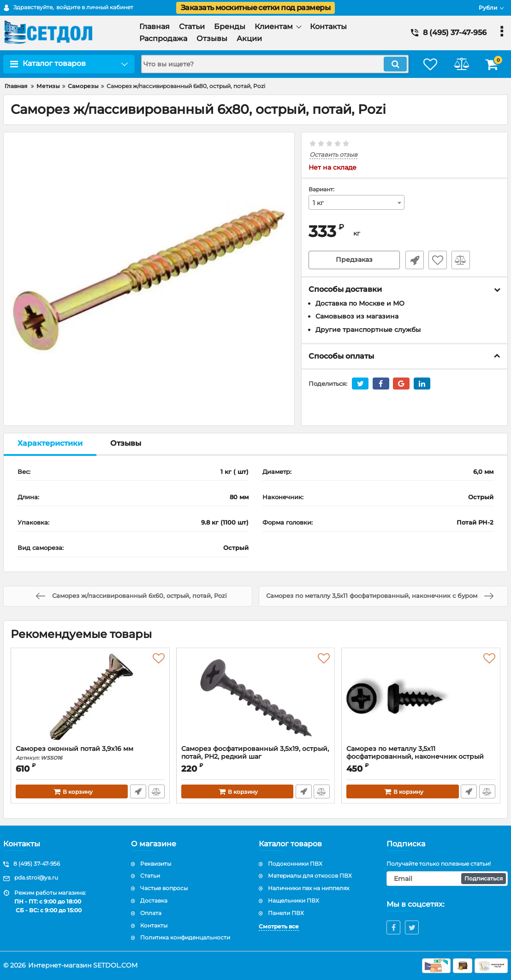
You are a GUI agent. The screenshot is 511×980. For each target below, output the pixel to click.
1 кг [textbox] (318, 203)
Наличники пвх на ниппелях (309, 888)
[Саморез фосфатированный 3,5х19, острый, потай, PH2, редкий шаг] (256, 699)
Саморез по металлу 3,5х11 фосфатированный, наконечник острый (421, 757)
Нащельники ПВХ (294, 900)
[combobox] (357, 202)
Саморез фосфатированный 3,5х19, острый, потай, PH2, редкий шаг (255, 753)
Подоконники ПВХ (295, 864)
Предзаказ (354, 260)
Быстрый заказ (414, 260)
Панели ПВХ (286, 913)
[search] (273, 64)
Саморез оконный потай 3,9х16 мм (90, 753)
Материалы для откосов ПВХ (310, 876)
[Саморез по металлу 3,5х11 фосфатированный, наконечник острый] (421, 699)
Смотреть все (279, 926)
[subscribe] (447, 879)
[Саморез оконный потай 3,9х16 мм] (90, 699)
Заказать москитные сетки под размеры (255, 8)
